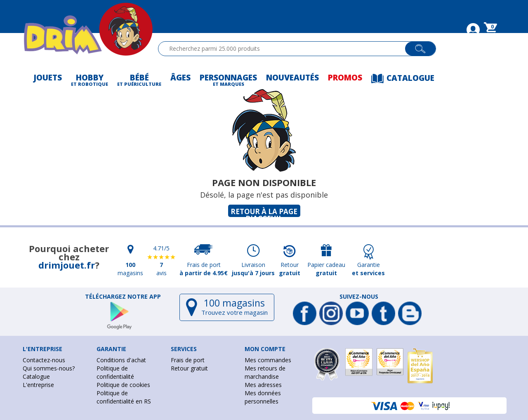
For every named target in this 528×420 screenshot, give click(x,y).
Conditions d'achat (121, 360)
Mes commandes (268, 360)
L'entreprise (38, 385)
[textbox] (285, 49)
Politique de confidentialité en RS (124, 397)
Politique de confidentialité (115, 372)
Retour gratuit (189, 368)
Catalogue (36, 376)
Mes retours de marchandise (265, 372)
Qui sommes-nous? (49, 368)
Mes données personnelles (263, 397)
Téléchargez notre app (123, 297)
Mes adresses (263, 385)
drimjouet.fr (67, 265)
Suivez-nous (359, 297)
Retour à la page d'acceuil (264, 212)
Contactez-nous (44, 360)
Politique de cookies (123, 385)
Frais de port (188, 360)
